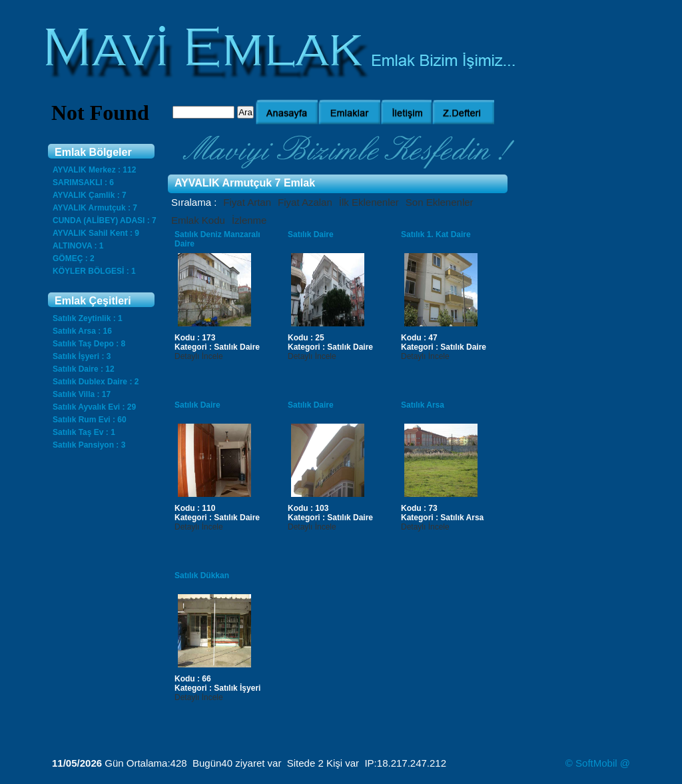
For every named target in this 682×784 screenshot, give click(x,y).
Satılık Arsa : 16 (82, 331)
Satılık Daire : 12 (84, 369)
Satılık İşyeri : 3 (82, 356)
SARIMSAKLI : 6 (83, 183)
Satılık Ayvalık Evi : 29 (94, 407)
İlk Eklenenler (369, 202)
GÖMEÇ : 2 (74, 258)
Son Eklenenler (440, 202)
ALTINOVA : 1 (78, 246)
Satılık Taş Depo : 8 (89, 344)
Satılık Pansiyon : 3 (89, 445)
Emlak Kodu (198, 220)
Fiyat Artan (247, 202)
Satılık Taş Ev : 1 (84, 432)
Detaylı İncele (199, 356)
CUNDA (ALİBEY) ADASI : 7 (105, 220)
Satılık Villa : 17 (82, 394)
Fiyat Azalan (305, 202)
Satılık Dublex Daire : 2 (96, 382)
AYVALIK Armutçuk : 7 (95, 208)
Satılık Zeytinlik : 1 (88, 318)
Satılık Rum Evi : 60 (90, 420)
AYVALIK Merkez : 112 (94, 170)
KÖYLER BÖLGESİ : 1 (94, 271)
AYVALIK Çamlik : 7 (90, 195)
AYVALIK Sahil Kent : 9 (96, 233)
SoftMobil (596, 763)
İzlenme (249, 220)
